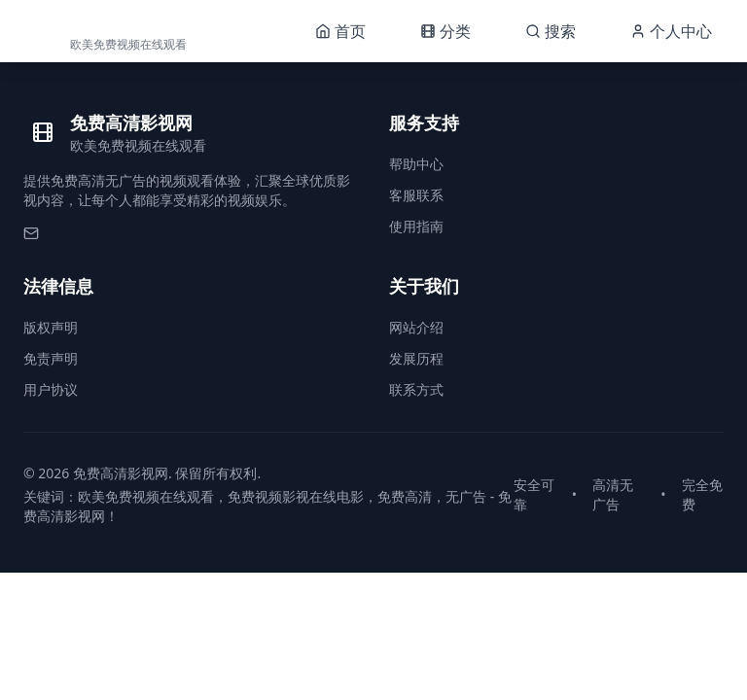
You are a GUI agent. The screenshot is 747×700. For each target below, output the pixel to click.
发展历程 (416, 358)
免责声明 (51, 358)
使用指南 (416, 226)
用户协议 (51, 389)
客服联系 (416, 195)
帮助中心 (416, 164)
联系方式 (416, 389)
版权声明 (51, 327)
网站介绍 (416, 327)
